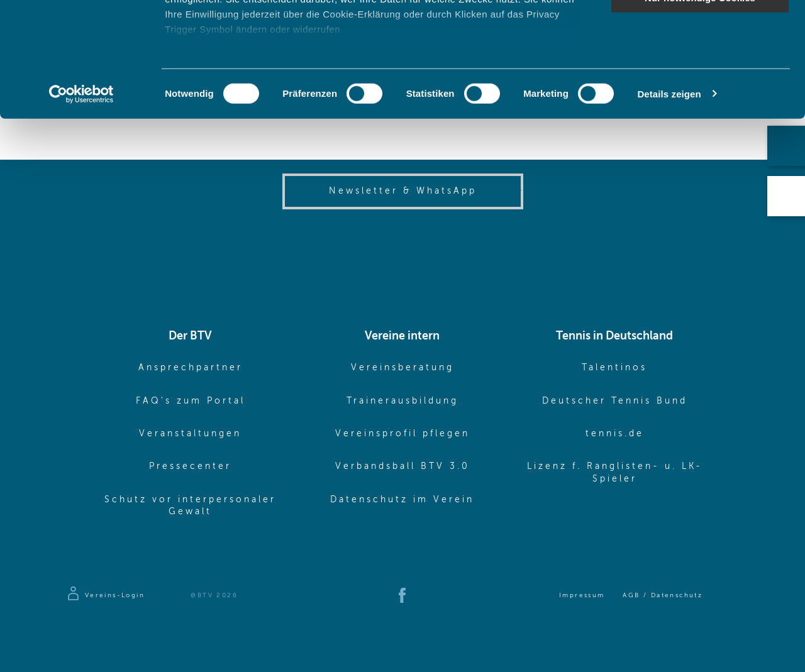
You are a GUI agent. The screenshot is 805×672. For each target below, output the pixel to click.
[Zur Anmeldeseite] (105, 595)
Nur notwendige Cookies (700, 105)
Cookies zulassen (700, 31)
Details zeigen (669, 201)
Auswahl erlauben (700, 68)
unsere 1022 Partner (251, 46)
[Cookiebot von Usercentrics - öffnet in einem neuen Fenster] (81, 201)
